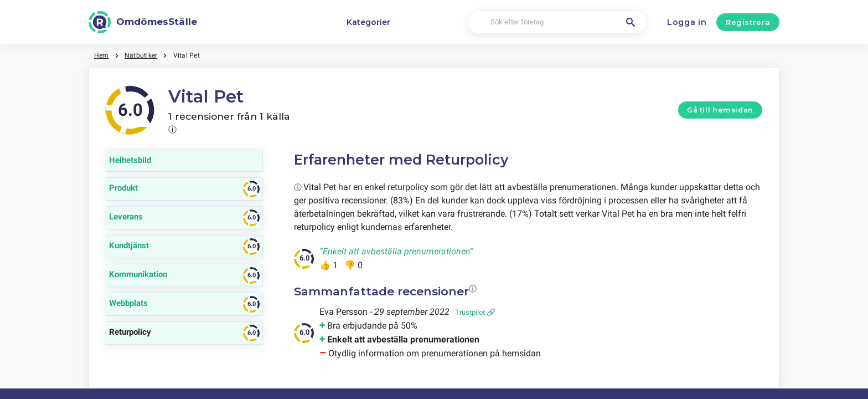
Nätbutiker (141, 55)
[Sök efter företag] (557, 22)
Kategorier (368, 22)
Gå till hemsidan (720, 110)
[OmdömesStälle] (143, 22)
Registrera (748, 22)
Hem (102, 55)
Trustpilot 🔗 (475, 312)
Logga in (687, 22)
